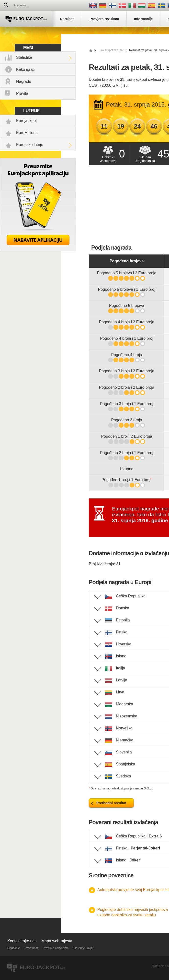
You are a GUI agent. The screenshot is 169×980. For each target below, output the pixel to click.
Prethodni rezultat (111, 803)
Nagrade (24, 81)
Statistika (24, 57)
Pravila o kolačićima (56, 948)
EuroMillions (27, 133)
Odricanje (14, 948)
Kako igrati (25, 69)
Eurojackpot (27, 121)
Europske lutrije (30, 145)
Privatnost (31, 948)
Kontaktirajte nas (22, 941)
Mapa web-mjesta (57, 941)
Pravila (22, 93)
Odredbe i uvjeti (84, 948)
